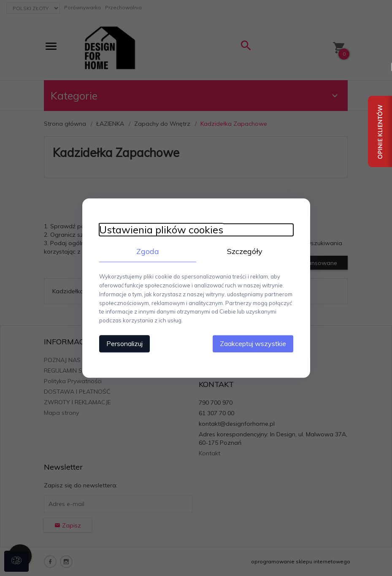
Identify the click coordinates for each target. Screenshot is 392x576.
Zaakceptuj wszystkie (253, 343)
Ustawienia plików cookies (161, 230)
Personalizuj (124, 343)
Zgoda (148, 251)
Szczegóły (245, 251)
